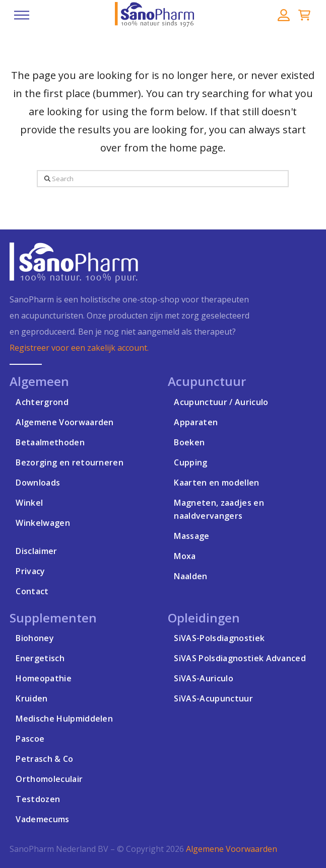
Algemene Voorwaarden (232, 849)
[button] (22, 15)
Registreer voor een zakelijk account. (79, 348)
